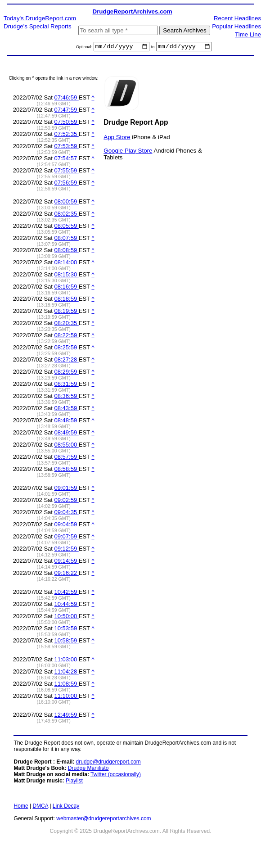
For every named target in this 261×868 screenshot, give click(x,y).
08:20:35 (67, 324)
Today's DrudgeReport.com (40, 18)
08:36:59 (67, 397)
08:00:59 (67, 203)
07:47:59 (67, 111)
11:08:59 (67, 685)
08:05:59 (67, 227)
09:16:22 (67, 574)
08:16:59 (67, 288)
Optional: (85, 48)
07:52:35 (67, 135)
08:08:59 (67, 251)
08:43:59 (67, 409)
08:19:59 (67, 312)
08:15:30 (67, 276)
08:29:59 (67, 373)
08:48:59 (67, 422)
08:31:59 (67, 385)
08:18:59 (67, 300)
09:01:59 (67, 489)
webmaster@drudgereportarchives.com (103, 820)
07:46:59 (67, 99)
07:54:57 (67, 160)
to (153, 48)
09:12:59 (67, 550)
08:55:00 (67, 446)
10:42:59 (67, 593)
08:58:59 (67, 470)
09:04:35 (67, 513)
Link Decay (66, 807)
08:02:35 (67, 215)
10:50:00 (67, 617)
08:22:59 (67, 337)
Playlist (74, 782)
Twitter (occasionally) (116, 776)
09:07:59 (67, 538)
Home (21, 807)
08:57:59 (67, 458)
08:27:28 (67, 361)
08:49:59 (67, 434)
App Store (117, 138)
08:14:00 (67, 264)
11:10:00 (67, 697)
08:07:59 (67, 239)
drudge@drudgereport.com (108, 763)
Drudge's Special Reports (38, 26)
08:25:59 (67, 349)
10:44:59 (67, 605)
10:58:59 (67, 642)
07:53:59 (67, 147)
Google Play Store (128, 151)
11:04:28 (67, 673)
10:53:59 (67, 630)
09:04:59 (67, 526)
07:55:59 (67, 172)
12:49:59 (67, 716)
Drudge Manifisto (88, 769)
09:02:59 (67, 501)
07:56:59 (67, 184)
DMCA (40, 807)
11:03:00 (67, 661)
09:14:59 (67, 562)
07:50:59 (67, 123)
